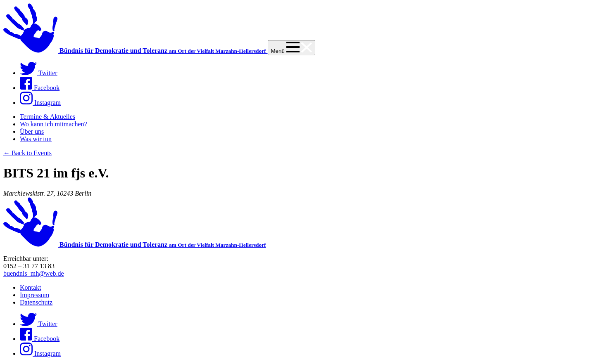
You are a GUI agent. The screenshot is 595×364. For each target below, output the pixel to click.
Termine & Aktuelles (48, 117)
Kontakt (31, 287)
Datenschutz (36, 302)
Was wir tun (36, 139)
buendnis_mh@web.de (34, 273)
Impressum (35, 295)
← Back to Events (27, 153)
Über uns (32, 131)
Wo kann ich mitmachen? (54, 124)
